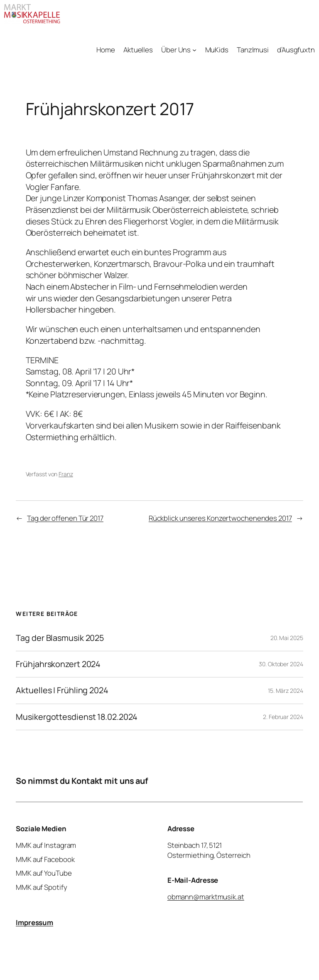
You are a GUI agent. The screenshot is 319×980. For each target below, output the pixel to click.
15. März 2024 (286, 691)
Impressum (34, 922)
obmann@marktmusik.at (206, 896)
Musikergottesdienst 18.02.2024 (77, 717)
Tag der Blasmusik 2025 (60, 638)
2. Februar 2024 (283, 717)
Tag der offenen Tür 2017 (65, 518)
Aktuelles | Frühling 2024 (62, 690)
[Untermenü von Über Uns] (194, 50)
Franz (66, 474)
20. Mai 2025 (287, 638)
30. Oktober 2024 (281, 664)
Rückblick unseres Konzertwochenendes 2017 (220, 518)
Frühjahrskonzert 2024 (58, 664)
